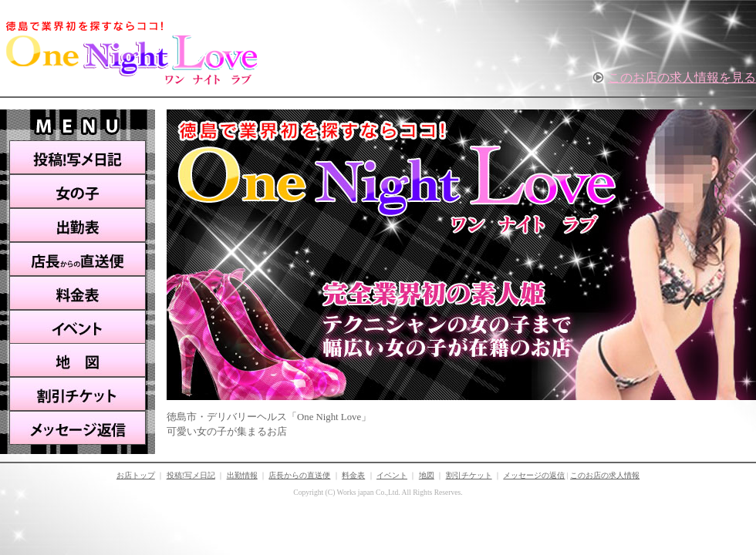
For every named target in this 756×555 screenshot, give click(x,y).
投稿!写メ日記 (78, 157)
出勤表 (78, 225)
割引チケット (78, 394)
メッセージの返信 (534, 475)
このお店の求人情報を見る (682, 77)
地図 (78, 360)
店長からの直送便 (78, 259)
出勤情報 (242, 475)
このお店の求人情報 (605, 475)
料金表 (78, 293)
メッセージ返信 (78, 428)
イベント (78, 326)
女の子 (78, 191)
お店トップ (136, 475)
